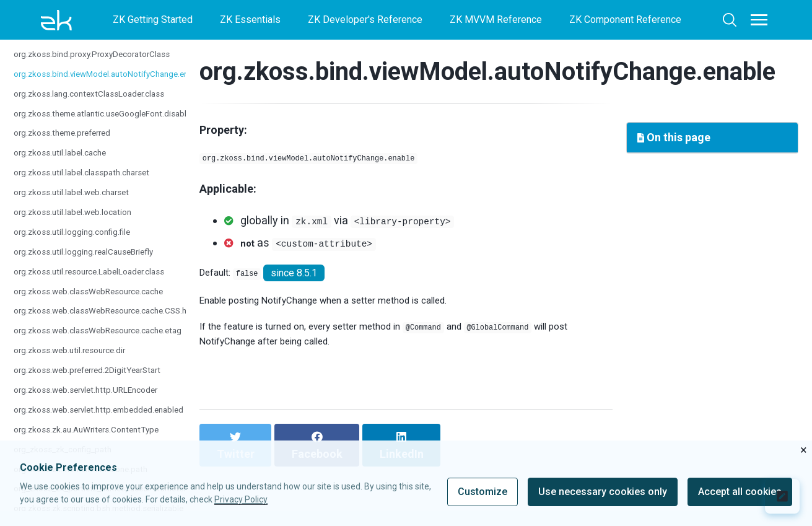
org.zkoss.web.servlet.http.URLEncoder (98, 401)
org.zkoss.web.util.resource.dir (80, 362)
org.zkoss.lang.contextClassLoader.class (102, 105)
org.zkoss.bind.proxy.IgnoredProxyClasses (107, 46)
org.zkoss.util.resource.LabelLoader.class (103, 283)
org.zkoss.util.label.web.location (82, 223)
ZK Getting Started (153, 20)
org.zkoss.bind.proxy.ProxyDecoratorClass (106, 65)
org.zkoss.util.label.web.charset (81, 204)
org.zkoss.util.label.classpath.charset (93, 184)
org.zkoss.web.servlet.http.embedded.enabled (114, 421)
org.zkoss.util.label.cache (68, 164)
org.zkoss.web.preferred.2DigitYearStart (100, 381)
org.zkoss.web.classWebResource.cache (103, 303)
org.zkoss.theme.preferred (71, 145)
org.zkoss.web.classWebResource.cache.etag (113, 342)
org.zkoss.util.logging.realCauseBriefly (96, 263)
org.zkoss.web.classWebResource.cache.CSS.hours (126, 322)
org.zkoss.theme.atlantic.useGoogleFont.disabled (120, 125)
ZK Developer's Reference (365, 20)
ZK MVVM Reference (496, 20)
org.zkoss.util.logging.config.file (82, 243)
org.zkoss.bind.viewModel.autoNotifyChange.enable (126, 85)
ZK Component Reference (625, 20)
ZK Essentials (250, 20)
